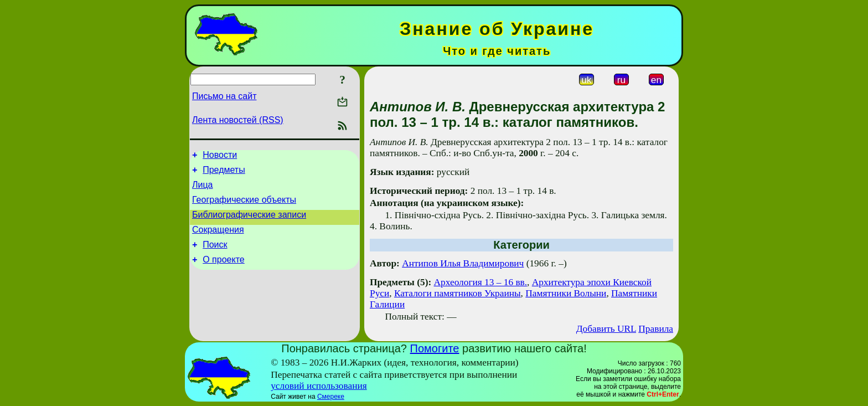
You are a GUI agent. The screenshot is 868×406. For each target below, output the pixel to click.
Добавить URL (606, 329)
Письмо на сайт (224, 96)
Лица (203, 190)
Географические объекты (244, 206)
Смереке (331, 397)
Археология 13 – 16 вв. (481, 282)
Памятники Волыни (566, 293)
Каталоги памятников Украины (458, 293)
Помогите (435, 348)
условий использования (319, 386)
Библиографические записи (249, 223)
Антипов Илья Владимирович (463, 263)
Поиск (215, 256)
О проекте (223, 273)
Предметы (224, 173)
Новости (220, 156)
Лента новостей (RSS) (238, 120)
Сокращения (218, 240)
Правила (656, 329)
